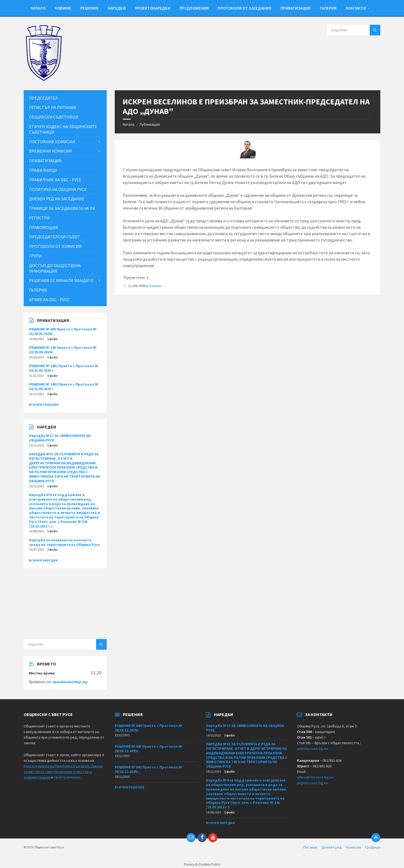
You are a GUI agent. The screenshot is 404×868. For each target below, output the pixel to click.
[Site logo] (44, 80)
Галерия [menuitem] (328, 8)
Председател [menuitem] (43, 98)
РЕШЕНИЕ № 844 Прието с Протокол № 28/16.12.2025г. (149, 728)
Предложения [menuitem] (194, 8)
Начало (129, 124)
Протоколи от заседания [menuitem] (245, 8)
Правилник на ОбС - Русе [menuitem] (55, 180)
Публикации (150, 124)
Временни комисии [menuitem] (50, 151)
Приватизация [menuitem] (296, 8)
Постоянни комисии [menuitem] (52, 142)
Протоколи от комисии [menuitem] (55, 246)
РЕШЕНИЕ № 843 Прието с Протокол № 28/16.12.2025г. (149, 749)
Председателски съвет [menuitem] (54, 237)
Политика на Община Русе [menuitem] (58, 189)
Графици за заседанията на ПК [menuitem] (62, 208)
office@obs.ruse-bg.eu (315, 777)
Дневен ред (332, 847)
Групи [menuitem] (35, 256)
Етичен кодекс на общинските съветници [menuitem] (63, 129)
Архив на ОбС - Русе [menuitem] (49, 300)
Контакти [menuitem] (356, 8)
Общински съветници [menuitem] (54, 117)
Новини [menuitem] (63, 8)
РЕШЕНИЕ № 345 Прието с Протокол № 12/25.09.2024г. (63, 350)
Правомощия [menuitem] (44, 227)
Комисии (354, 847)
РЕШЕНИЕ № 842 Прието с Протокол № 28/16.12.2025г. (149, 769)
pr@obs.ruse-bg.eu (312, 748)
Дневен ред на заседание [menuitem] (57, 199)
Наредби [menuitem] (117, 8)
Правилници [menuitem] (43, 170)
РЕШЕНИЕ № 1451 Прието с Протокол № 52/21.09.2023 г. (64, 368)
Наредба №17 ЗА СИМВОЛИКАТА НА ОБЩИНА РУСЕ (60, 438)
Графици (373, 847)
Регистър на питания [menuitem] (53, 107)
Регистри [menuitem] (39, 218)
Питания (310, 847)
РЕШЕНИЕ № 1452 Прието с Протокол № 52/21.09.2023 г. (64, 386)
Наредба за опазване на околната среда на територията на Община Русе (64, 542)
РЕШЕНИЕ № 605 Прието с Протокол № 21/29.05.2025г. (63, 331)
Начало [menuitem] (38, 8)
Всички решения (44, 405)
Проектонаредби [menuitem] (153, 8)
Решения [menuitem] (89, 8)
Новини (155, 286)
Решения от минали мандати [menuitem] (61, 280)
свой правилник (67, 777)
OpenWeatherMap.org (70, 682)
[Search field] (354, 30)
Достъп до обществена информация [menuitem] (55, 268)
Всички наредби (43, 560)
